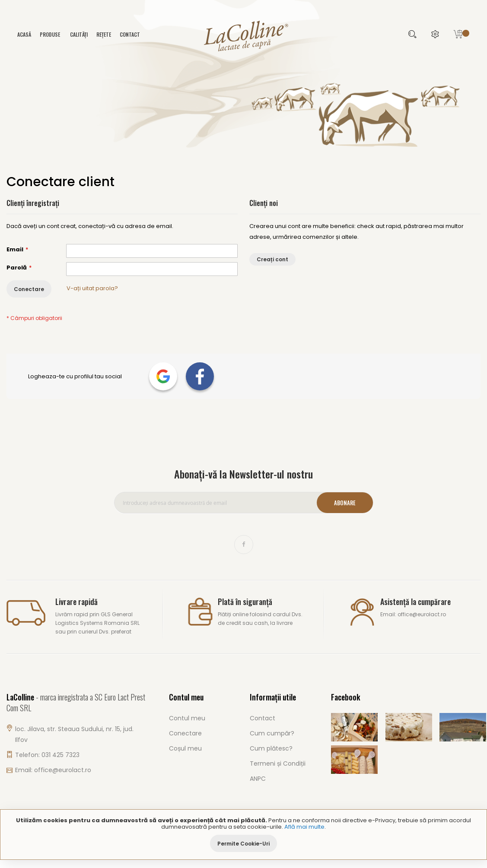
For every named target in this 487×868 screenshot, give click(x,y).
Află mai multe (304, 827)
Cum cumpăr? (272, 733)
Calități (79, 34)
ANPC (258, 779)
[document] (243, 835)
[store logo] (244, 35)
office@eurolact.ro (63, 770)
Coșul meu (185, 748)
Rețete (104, 34)
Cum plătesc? (271, 748)
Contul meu (187, 718)
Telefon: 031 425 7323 (47, 755)
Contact (130, 34)
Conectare (185, 733)
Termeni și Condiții (278, 763)
